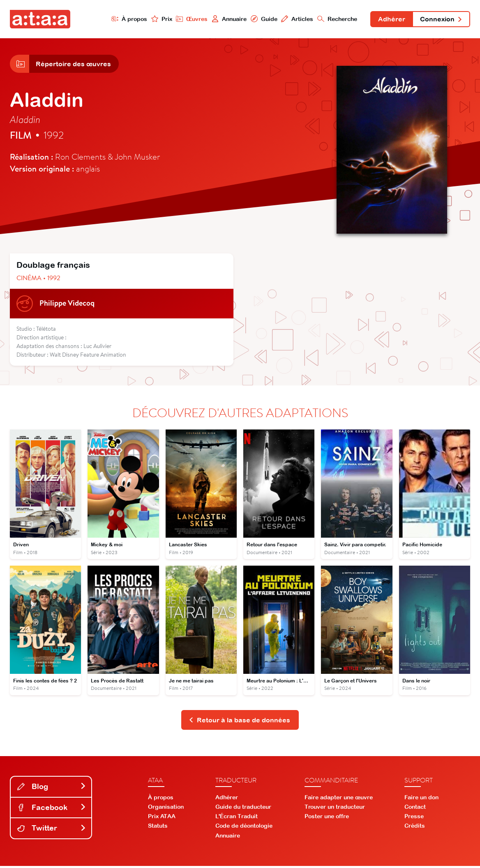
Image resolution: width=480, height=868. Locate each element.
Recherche (335, 19)
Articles (295, 19)
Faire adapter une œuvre (339, 799)
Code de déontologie (244, 828)
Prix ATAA (162, 819)
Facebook (52, 809)
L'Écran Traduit (237, 819)
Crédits (415, 828)
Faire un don (421, 799)
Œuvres (189, 19)
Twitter (52, 830)
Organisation (166, 809)
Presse (414, 819)
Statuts (158, 828)
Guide (261, 19)
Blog (52, 788)
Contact (415, 809)
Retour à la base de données (239, 722)
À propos (126, 19)
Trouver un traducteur (335, 809)
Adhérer (390, 20)
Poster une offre (327, 819)
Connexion (441, 20)
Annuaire (226, 19)
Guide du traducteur (243, 809)
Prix (159, 19)
